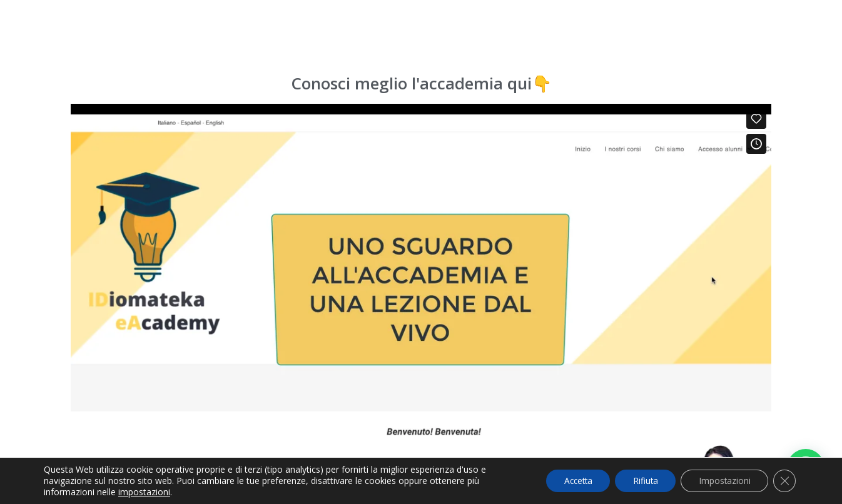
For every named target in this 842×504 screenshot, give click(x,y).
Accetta (571, 481)
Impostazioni (723, 481)
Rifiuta (642, 481)
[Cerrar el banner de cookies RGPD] (784, 481)
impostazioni (144, 492)
